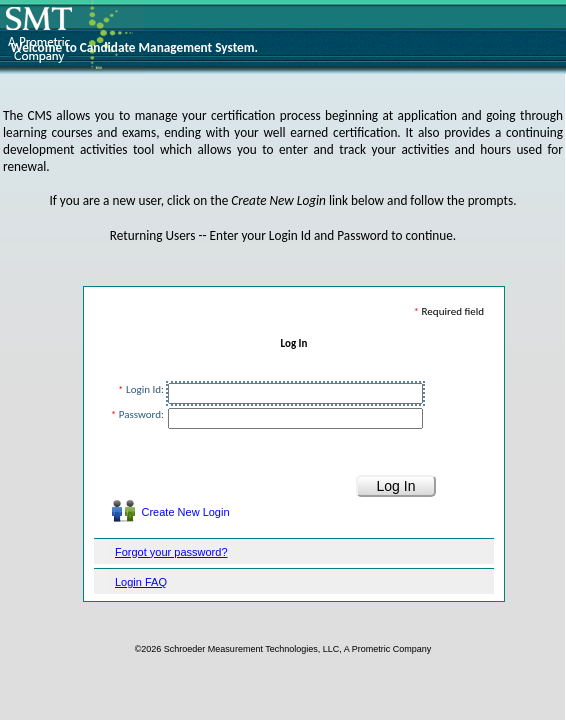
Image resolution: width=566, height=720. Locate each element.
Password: (141, 414)
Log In (294, 343)
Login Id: (145, 389)
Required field (456, 311)
